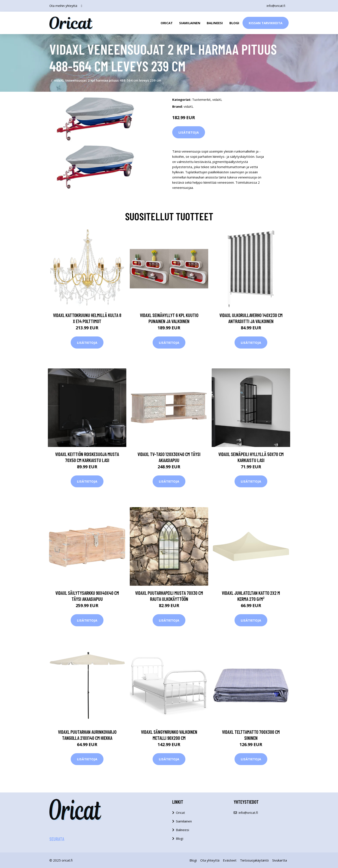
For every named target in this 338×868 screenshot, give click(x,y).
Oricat (167, 23)
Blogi (234, 23)
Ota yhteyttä (210, 860)
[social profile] (82, 6)
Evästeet (230, 860)
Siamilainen (190, 23)
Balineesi (215, 23)
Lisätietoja (189, 132)
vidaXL (217, 99)
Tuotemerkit (201, 99)
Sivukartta (280, 860)
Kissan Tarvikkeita (266, 23)
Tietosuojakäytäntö (254, 860)
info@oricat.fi (276, 6)
